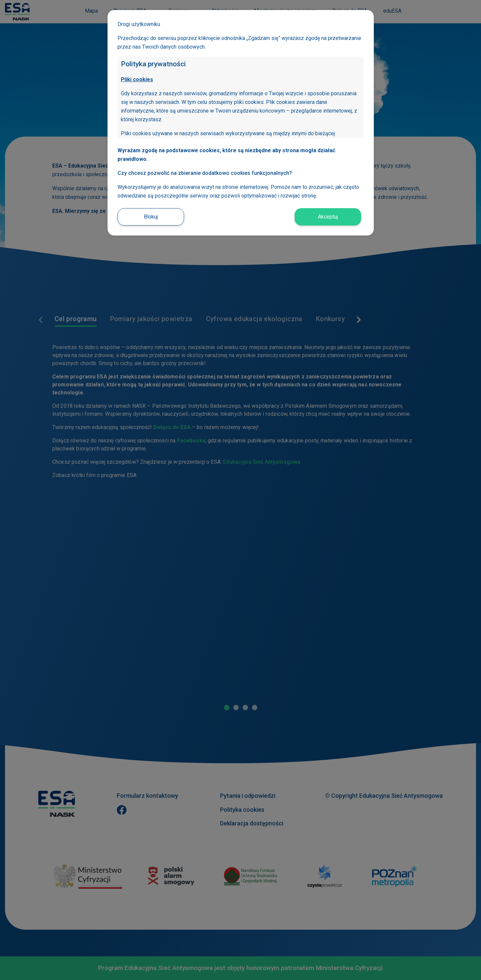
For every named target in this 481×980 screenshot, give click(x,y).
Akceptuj (328, 217)
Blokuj (151, 217)
